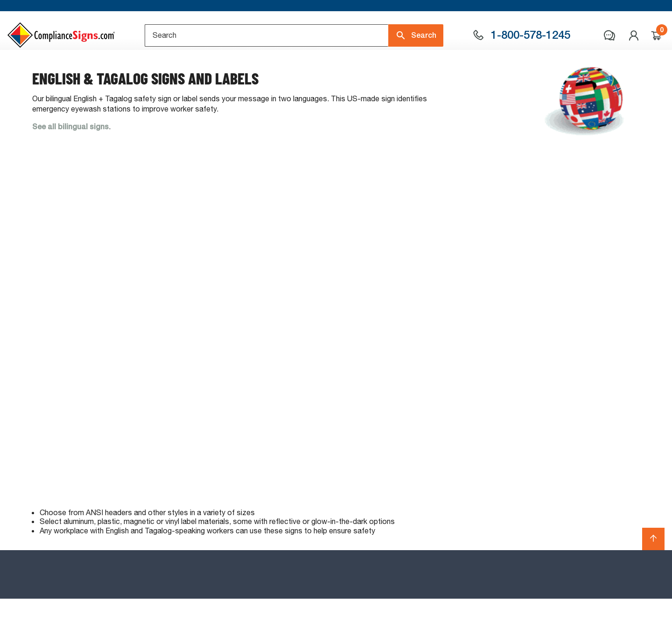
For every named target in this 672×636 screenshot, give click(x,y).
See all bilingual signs (70, 164)
